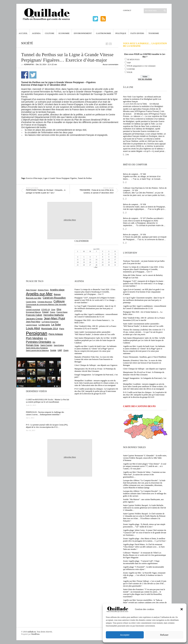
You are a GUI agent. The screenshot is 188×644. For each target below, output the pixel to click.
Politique (121, 33)
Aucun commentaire (110, 64)
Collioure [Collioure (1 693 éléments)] (59, 301)
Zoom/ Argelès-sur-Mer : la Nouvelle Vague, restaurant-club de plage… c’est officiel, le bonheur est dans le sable (144, 575)
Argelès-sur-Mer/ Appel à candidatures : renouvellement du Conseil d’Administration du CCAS (145, 307)
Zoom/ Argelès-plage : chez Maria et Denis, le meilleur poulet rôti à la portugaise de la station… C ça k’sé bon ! (145, 540)
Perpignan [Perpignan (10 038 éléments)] (37, 333)
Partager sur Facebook (25, 75)
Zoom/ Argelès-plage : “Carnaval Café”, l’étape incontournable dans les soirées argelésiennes (141, 562)
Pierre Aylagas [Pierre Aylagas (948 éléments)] (56, 334)
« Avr (96, 267)
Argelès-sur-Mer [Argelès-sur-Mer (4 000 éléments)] (39, 294)
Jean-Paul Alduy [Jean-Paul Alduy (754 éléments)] (33, 322)
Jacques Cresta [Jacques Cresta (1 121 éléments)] (34, 319)
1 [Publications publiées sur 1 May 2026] (103, 254)
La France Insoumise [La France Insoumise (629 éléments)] (50, 322)
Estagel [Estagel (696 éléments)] (46, 312)
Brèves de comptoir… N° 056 (134, 235)
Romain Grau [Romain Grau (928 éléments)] (32, 345)
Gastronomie (104, 33)
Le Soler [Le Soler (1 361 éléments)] (56, 325)
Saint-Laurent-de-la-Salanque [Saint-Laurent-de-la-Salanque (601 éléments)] (37, 350)
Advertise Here (70, 220)
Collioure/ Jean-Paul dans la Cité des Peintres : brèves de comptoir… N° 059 (145, 189)
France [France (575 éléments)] (53, 312)
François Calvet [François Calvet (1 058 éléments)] (34, 315)
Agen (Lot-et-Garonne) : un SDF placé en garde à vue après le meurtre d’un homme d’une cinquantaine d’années (144, 292)
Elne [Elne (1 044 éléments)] (59, 309)
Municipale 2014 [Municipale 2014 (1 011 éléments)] (50, 329)
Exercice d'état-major (34, 178)
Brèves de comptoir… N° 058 (134, 204)
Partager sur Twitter (33, 75)
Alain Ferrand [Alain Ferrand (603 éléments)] (31, 290)
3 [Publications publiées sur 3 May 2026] (115, 254)
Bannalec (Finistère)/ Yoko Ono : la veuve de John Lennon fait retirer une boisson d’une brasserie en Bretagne (142, 363)
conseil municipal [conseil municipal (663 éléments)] (33, 310)
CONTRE (131, 69)
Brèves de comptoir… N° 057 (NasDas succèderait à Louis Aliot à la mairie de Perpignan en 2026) (143, 219)
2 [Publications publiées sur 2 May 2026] (109, 254)
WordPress (35, 634)
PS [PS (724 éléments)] (46, 339)
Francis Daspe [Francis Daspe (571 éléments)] (62, 312)
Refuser (164, 635)
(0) (128, 154)
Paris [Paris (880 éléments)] (62, 329)
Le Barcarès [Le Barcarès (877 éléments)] (44, 325)
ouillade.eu (32, 632)
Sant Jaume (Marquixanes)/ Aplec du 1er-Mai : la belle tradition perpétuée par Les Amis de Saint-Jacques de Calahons (144, 340)
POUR (130, 72)
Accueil (23, 33)
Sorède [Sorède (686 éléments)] (53, 350)
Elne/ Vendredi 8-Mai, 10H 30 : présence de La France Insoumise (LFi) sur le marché (144, 319)
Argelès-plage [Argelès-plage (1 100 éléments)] (57, 290)
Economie (64, 33)
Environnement (83, 33)
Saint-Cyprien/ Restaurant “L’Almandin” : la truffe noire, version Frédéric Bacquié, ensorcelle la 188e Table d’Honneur (145, 458)
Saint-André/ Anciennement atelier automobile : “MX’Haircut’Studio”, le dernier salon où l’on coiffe (143, 325)
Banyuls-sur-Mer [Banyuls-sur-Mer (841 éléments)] (34, 298)
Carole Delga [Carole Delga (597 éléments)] (31, 302)
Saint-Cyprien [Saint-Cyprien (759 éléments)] (46, 345)
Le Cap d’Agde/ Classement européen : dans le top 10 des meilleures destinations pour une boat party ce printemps (144, 300)
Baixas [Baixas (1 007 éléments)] (57, 294)
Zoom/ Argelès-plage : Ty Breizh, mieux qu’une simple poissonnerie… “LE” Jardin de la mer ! (144, 526)
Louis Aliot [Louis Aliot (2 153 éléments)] (33, 328)
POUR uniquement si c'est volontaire (141, 66)
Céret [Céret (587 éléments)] (53, 310)
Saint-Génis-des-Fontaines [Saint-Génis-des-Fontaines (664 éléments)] (37, 348)
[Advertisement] (70, 145)
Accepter (125, 635)
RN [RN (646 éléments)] (54, 342)
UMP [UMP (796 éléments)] (60, 350)
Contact (127, 10)
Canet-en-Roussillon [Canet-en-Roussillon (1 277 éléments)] (54, 298)
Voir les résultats (145, 79)
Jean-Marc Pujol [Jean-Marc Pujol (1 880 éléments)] (54, 318)
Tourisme (154, 33)
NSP (129, 63)
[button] (182, 609)
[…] (125, 154)
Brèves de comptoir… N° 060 (134, 174)
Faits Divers (137, 33)
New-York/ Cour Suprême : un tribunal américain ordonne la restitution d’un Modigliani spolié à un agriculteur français (142, 99)
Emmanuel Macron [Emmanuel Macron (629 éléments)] (33, 312)
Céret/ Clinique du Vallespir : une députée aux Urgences (144, 369)
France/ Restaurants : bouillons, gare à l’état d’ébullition (145, 357)
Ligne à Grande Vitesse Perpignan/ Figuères (60, 178)
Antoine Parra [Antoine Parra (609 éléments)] (43, 290)
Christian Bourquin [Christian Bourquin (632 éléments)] (45, 302)
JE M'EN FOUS (133, 60)
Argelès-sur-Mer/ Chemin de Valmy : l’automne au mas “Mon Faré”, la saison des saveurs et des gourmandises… (144, 475)
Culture (50, 33)
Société (27, 43)
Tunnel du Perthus (85, 178)
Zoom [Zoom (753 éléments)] (66, 350)
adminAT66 (29, 64)
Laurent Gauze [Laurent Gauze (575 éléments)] (32, 325)
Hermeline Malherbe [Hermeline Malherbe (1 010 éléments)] (54, 315)
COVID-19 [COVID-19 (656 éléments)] (45, 310)
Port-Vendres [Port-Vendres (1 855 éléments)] (34, 338)
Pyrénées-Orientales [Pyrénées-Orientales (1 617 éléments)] (39, 342)
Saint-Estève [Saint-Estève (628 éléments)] (59, 345)
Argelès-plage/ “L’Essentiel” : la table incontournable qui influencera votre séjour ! (144, 568)
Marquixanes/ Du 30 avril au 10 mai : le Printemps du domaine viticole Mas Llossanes (144, 373)
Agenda (36, 33)
